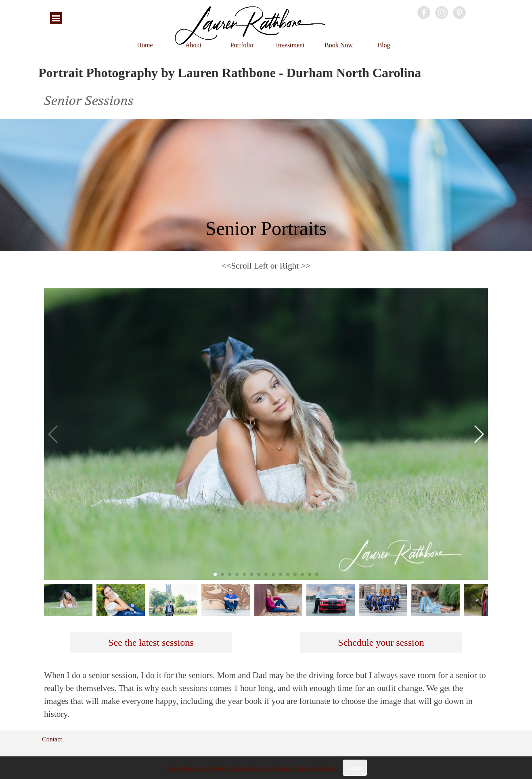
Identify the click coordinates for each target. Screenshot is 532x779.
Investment (290, 45)
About (193, 45)
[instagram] (442, 13)
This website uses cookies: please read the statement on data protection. (250, 771)
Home (145, 45)
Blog (384, 45)
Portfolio (242, 45)
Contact (52, 739)
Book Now (339, 45)
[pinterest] (459, 13)
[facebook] (424, 13)
